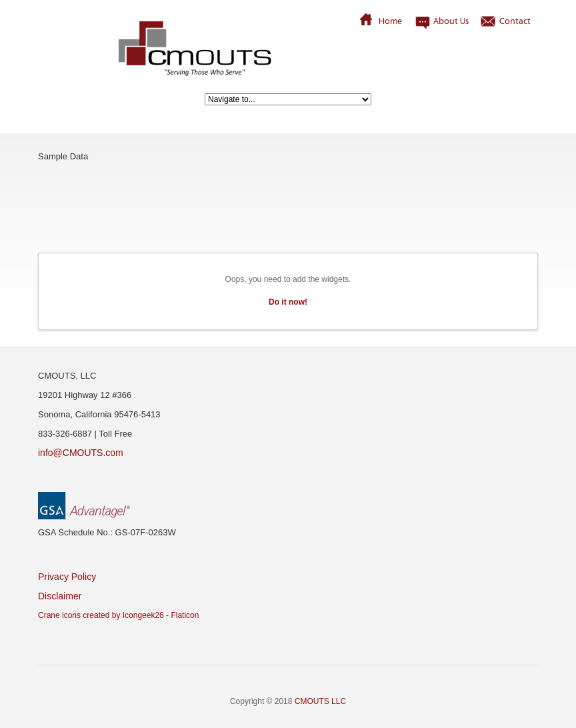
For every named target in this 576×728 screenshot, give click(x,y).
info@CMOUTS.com (81, 453)
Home (390, 20)
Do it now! (288, 302)
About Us (451, 20)
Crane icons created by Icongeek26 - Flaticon (118, 615)
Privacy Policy (67, 577)
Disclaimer (60, 596)
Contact (515, 20)
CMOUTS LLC (320, 701)
